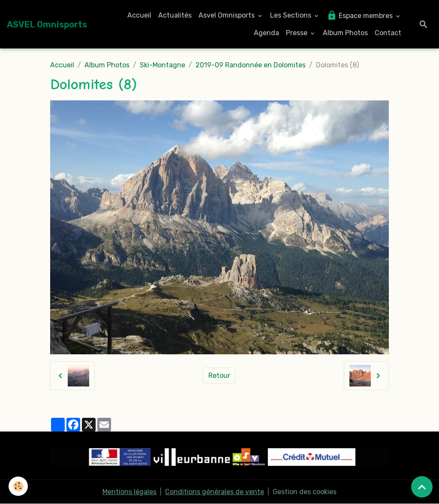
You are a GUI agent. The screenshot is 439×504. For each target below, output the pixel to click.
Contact (388, 33)
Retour (219, 376)
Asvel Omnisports (227, 15)
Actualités (175, 15)
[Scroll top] (422, 487)
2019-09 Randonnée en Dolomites (251, 65)
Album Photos (345, 33)
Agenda (266, 33)
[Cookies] (18, 486)
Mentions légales (129, 492)
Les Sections (292, 15)
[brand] (47, 24)
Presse (298, 33)
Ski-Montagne (162, 65)
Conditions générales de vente (215, 492)
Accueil (139, 15)
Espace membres (361, 15)
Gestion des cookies (305, 492)
